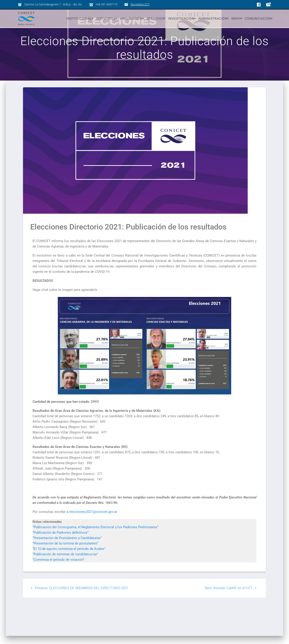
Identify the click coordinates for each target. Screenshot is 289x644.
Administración (213, 19)
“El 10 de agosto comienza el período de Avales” (69, 557)
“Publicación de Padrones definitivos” (61, 540)
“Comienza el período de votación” (58, 568)
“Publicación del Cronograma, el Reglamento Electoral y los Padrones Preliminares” (95, 535)
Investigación (181, 19)
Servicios (155, 19)
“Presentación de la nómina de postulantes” (65, 551)
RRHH (236, 19)
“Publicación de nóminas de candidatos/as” (65, 562)
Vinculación (131, 19)
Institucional (79, 19)
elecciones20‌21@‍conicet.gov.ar (93, 520)
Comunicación (258, 19)
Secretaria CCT (140, 4)
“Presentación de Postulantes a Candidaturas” (67, 546)
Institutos (106, 19)
